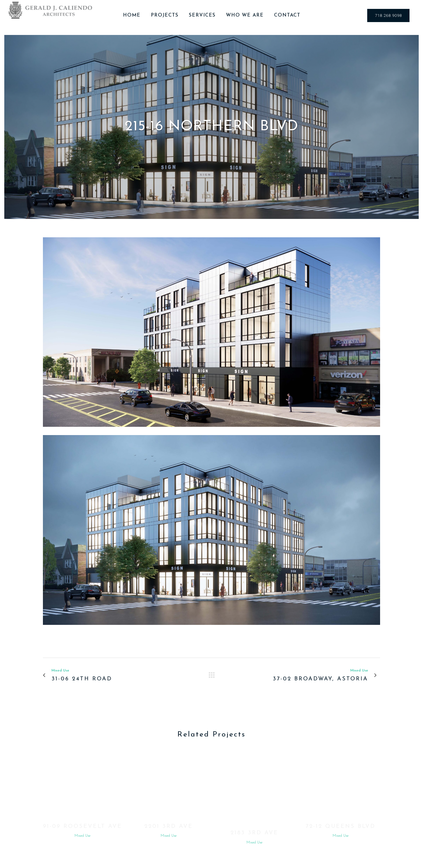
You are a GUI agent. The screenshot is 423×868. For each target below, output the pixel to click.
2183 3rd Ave (254, 833)
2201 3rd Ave (169, 826)
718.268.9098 (388, 15)
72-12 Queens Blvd (341, 826)
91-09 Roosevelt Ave (82, 826)
